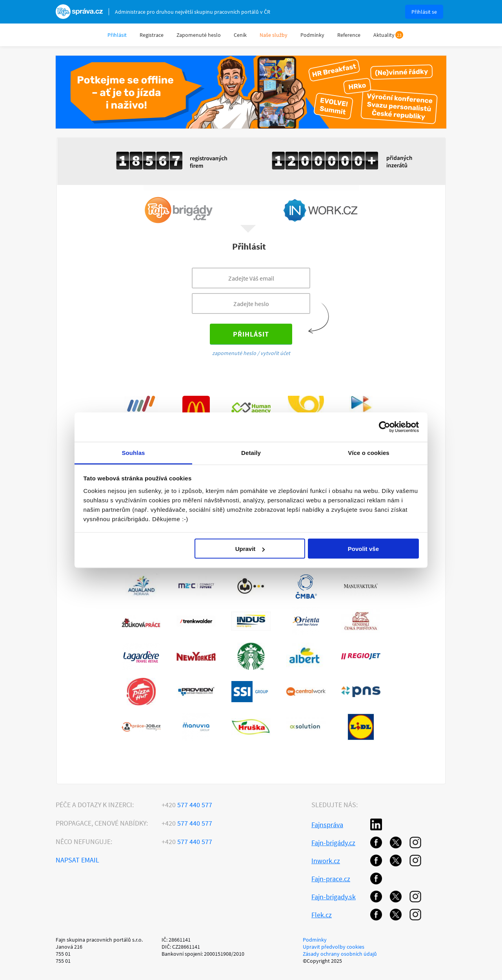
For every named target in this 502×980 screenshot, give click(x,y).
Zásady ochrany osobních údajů (340, 954)
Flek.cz (322, 915)
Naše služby (274, 35)
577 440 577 (187, 805)
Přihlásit (117, 35)
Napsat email (77, 860)
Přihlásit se (424, 12)
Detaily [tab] (251, 452)
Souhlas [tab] (133, 452)
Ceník (240, 35)
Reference (349, 35)
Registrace (152, 35)
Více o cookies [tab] (369, 452)
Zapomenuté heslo (199, 35)
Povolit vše (363, 549)
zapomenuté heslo (234, 353)
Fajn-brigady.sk (334, 897)
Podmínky (312, 35)
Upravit (250, 549)
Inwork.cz (326, 861)
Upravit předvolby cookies (334, 947)
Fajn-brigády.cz (333, 843)
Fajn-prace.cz (331, 879)
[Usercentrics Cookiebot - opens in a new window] (385, 427)
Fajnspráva (327, 825)
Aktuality (384, 35)
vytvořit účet (275, 353)
